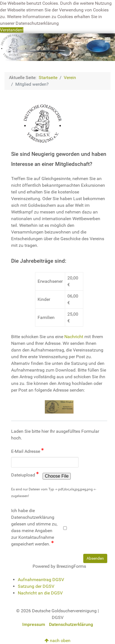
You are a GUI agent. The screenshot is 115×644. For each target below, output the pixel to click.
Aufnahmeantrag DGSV (41, 580)
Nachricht (74, 337)
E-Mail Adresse (27, 451)
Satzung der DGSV (36, 586)
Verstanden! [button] (12, 30)
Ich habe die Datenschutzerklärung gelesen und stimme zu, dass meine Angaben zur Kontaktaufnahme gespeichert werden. (34, 527)
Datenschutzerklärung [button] (37, 23)
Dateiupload (25, 475)
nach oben (58, 641)
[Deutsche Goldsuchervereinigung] (58, 47)
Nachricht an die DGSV (40, 593)
